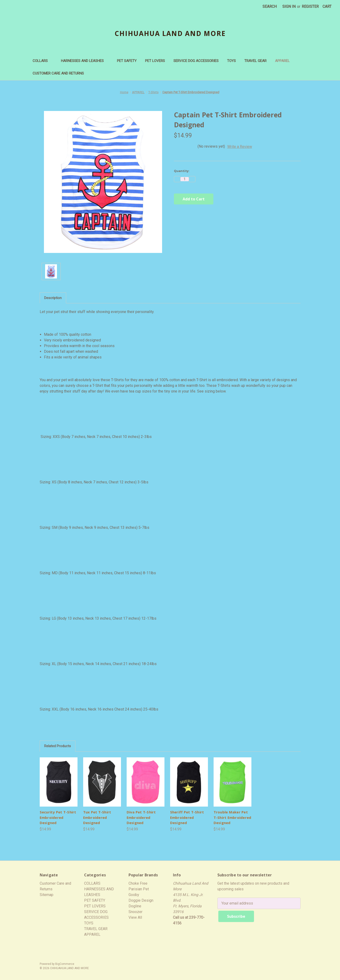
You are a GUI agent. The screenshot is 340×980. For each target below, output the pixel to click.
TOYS (231, 61)
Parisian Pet (139, 889)
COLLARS (43, 61)
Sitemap (47, 895)
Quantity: (182, 171)
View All (135, 917)
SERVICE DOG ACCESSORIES (196, 61)
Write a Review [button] (240, 147)
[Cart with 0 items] (327, 7)
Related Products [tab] (58, 746)
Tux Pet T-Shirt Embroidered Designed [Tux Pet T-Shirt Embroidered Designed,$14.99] (97, 817)
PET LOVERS (155, 61)
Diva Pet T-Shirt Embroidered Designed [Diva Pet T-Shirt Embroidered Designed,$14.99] (141, 817)
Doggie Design (141, 900)
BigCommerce (65, 962)
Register (310, 7)
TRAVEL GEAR (255, 61)
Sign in (289, 7)
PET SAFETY (127, 61)
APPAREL (285, 61)
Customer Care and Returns (58, 73)
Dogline (135, 906)
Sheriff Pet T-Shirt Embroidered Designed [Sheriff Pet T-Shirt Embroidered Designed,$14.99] (187, 817)
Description (53, 298)
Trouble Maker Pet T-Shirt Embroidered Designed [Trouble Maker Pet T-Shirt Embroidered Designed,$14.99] (232, 817)
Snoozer (136, 912)
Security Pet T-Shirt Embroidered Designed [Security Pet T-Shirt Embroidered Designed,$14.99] (58, 817)
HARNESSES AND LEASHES (85, 61)
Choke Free (138, 883)
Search (270, 7)
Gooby (134, 895)
